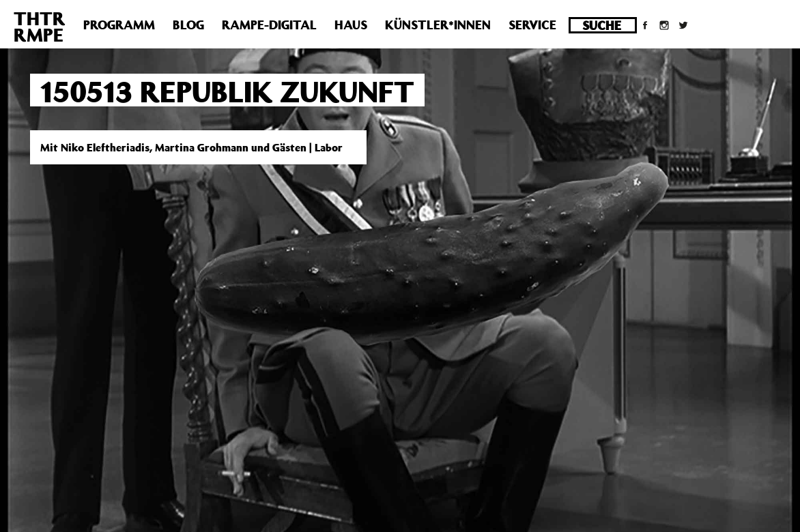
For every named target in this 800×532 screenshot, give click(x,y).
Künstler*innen (438, 25)
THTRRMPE (40, 26)
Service (532, 25)
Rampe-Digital (269, 25)
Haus (351, 25)
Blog (188, 25)
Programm (119, 25)
